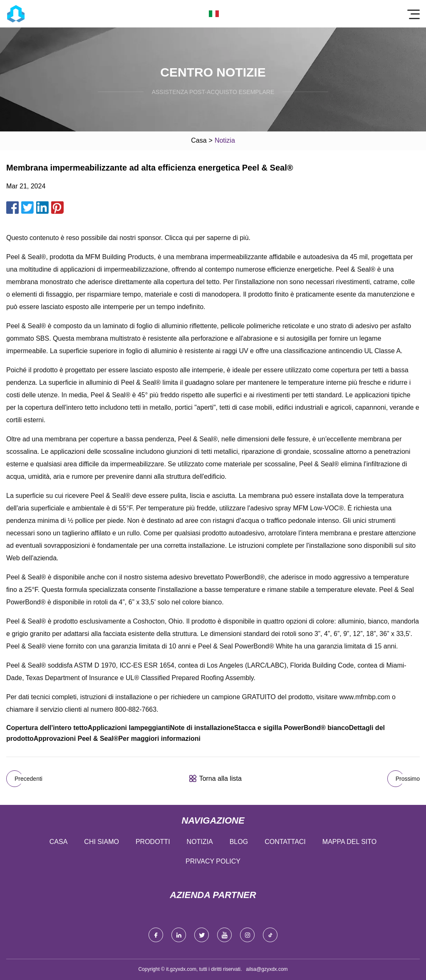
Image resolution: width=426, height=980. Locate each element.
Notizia (200, 842)
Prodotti (153, 842)
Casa (199, 140)
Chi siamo (102, 842)
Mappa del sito (349, 842)
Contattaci (285, 842)
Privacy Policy (213, 861)
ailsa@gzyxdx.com (267, 969)
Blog (239, 842)
